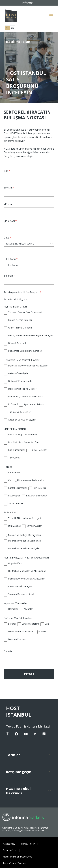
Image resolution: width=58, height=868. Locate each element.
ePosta (9, 204)
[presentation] (22, 659)
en (12, 28)
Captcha (8, 651)
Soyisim (10, 188)
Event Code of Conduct (15, 863)
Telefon (10, 276)
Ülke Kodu (11, 259)
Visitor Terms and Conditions (18, 857)
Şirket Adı (11, 221)
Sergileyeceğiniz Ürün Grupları (23, 292)
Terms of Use (10, 850)
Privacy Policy (28, 844)
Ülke (8, 238)
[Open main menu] (51, 16)
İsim (7, 171)
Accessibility (9, 844)
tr (7, 28)
